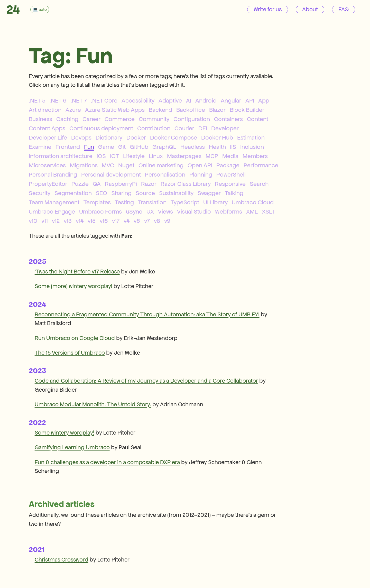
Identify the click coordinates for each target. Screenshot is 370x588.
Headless (193, 147)
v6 (137, 221)
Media (230, 156)
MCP (212, 156)
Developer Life (48, 137)
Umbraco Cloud (253, 202)
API (250, 100)
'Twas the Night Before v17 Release (77, 272)
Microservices (47, 165)
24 (13, 9)
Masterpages (184, 156)
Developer (225, 128)
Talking (234, 193)
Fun (89, 147)
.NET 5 (37, 100)
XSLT (268, 212)
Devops (81, 137)
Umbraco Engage (52, 212)
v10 (33, 221)
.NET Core (104, 100)
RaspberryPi (121, 184)
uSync (134, 212)
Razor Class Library (186, 184)
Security (40, 193)
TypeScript (185, 202)
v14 (80, 221)
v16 (104, 221)
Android (206, 100)
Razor (149, 184)
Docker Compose (174, 137)
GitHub (139, 147)
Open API (200, 165)
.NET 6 (58, 100)
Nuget (126, 165)
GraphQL (164, 147)
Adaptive (170, 100)
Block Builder (247, 110)
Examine (40, 147)
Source (145, 193)
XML (252, 212)
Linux (156, 156)
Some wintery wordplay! (64, 433)
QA (97, 184)
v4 (127, 221)
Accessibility (138, 100)
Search (259, 184)
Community (154, 119)
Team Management (54, 202)
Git (122, 147)
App (264, 100)
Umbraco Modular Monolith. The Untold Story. (93, 404)
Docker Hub (217, 137)
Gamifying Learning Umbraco (72, 447)
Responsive (230, 184)
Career (91, 119)
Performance (261, 165)
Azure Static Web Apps (115, 110)
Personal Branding (53, 174)
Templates (97, 202)
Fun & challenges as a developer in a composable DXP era (107, 462)
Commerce (120, 119)
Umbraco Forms (100, 212)
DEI (203, 128)
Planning (201, 174)
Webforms (229, 212)
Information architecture (61, 156)
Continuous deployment (101, 128)
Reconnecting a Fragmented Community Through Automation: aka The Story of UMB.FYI (147, 314)
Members (255, 156)
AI (189, 100)
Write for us (268, 9)
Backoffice (191, 110)
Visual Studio (194, 212)
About (310, 9)
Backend (160, 110)
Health (217, 147)
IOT (114, 156)
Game (106, 147)
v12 (56, 221)
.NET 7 (79, 100)
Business (40, 119)
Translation (152, 202)
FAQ (344, 9)
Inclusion (252, 147)
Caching (67, 119)
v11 (45, 221)
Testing (124, 202)
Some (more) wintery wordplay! (73, 286)
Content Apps (47, 128)
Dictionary (109, 137)
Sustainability (176, 193)
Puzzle (80, 184)
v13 (68, 221)
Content (258, 119)
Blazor (217, 110)
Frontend (68, 147)
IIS (233, 147)
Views (165, 212)
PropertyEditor (48, 184)
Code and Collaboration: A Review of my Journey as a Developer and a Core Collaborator (146, 381)
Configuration (192, 119)
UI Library (215, 202)
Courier (184, 128)
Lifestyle (134, 156)
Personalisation (165, 174)
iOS (101, 156)
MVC (108, 165)
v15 (92, 221)
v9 (167, 221)
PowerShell (231, 174)
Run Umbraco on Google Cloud (75, 338)
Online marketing (161, 165)
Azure (73, 110)
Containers (228, 119)
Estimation (251, 137)
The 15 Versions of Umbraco (70, 353)
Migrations (84, 165)
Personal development (111, 174)
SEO (101, 193)
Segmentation (73, 193)
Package (228, 165)
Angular (231, 100)
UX (150, 212)
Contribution (154, 128)
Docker (136, 137)
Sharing (121, 193)
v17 (116, 221)
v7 (147, 221)
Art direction (45, 110)
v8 (157, 221)
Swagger (209, 193)
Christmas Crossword (62, 560)
